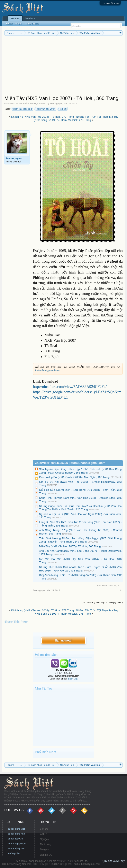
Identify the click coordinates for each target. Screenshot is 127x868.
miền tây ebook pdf (22, 109)
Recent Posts (32, 24)
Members (30, 18)
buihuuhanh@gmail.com (47, 370)
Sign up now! (63, 640)
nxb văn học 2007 (45, 109)
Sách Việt (73, 679)
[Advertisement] (63, 67)
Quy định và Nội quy (114, 861)
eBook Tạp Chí (15, 839)
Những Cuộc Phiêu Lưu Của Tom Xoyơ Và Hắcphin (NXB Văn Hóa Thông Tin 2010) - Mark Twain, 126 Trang (80, 508)
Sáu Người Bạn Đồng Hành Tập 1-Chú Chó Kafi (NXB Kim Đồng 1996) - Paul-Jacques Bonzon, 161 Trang (80, 471)
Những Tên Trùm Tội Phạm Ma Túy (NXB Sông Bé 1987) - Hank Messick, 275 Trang (76, 118)
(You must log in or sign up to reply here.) (102, 602)
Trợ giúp (44, 850)
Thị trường (46, 844)
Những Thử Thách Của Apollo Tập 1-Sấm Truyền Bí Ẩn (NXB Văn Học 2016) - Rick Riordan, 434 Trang (80, 569)
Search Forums (14, 24)
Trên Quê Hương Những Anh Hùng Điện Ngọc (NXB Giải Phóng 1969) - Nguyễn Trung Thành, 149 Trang (80, 540)
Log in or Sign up (110, 3)
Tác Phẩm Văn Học (28, 103)
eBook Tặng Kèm (16, 848)
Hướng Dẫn (14, 853)
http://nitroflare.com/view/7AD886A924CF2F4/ (70, 387)
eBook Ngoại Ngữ (17, 844)
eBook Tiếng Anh (16, 834)
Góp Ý (43, 834)
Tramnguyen (56, 103)
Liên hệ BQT (47, 855)
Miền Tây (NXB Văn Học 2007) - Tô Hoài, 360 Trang (70, 546)
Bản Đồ (44, 829)
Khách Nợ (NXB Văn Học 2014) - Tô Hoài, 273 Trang (43, 117)
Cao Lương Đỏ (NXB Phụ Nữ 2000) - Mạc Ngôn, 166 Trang (74, 477)
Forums (15, 18)
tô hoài (62, 109)
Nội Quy (44, 839)
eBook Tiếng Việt (16, 829)
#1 (121, 590)
